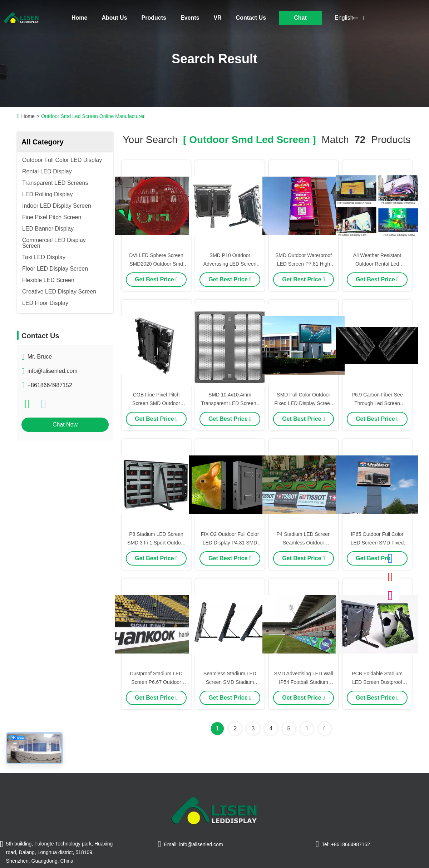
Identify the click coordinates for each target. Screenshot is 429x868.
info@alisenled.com (53, 371)
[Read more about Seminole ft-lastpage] (325, 729)
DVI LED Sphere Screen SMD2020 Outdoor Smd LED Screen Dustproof (156, 264)
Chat (300, 18)
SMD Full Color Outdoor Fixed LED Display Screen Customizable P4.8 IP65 (303, 403)
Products (154, 18)
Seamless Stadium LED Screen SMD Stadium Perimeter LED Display (230, 682)
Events (190, 18)
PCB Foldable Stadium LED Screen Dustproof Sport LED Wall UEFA (377, 682)
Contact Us (251, 18)
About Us (114, 18)
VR (217, 18)
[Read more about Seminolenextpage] (307, 729)
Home (79, 18)
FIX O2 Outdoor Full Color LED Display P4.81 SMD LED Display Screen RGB (230, 543)
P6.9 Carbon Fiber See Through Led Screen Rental (377, 403)
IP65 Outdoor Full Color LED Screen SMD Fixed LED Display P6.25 (377, 543)
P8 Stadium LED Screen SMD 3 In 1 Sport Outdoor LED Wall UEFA (156, 543)
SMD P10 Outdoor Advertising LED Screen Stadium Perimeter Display (230, 264)
